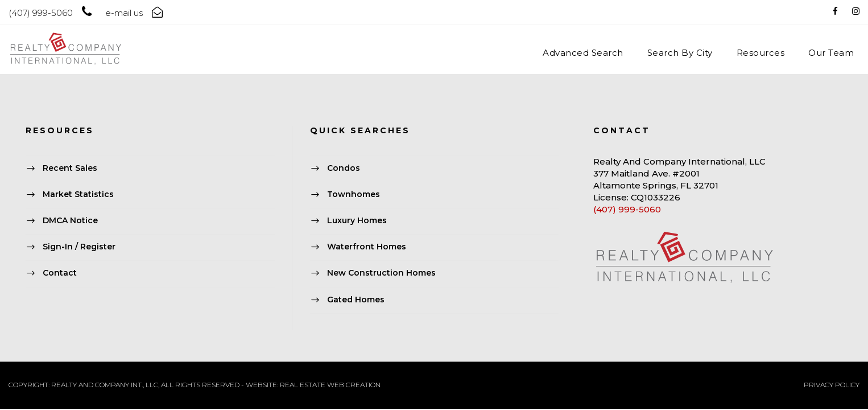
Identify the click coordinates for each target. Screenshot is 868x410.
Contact (60, 273)
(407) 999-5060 (627, 209)
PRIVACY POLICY (832, 385)
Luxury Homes (357, 220)
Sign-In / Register (79, 247)
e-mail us (124, 13)
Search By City (680, 53)
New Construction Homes (381, 273)
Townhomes (354, 194)
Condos (344, 168)
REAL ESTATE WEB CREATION (330, 385)
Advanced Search (583, 53)
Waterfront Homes (367, 247)
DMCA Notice (70, 220)
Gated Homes (356, 300)
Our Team (831, 53)
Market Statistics (78, 194)
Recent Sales (70, 168)
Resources (761, 53)
